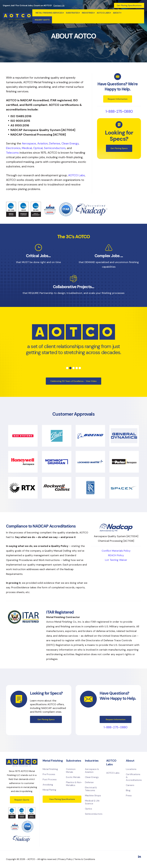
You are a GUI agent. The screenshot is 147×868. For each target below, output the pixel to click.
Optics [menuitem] (89, 809)
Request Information (118, 99)
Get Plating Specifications (129, 5)
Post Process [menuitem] (50, 779)
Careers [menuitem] (130, 785)
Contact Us (59, 5)
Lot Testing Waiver (116, 560)
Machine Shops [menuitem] (93, 795)
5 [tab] (80, 368)
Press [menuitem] (129, 795)
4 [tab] (77, 368)
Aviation (43, 143)
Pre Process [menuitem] (49, 774)
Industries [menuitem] (88, 13)
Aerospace (29, 143)
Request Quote (22, 800)
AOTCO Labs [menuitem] (103, 13)
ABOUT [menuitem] (116, 13)
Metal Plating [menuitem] (49, 790)
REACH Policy (116, 555)
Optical (38, 148)
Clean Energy (70, 143)
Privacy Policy (65, 859)
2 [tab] (70, 368)
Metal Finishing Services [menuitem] (49, 13)
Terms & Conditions (85, 859)
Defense (55, 143)
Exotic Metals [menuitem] (73, 777)
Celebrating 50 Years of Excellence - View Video (73, 381)
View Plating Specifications (62, 799)
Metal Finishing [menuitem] (50, 769)
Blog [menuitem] (128, 790)
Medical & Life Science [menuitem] (92, 802)
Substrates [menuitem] (72, 13)
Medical (27, 148)
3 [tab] (73, 368)
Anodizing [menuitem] (48, 785)
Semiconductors (55, 148)
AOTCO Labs (77, 175)
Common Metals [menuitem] (71, 771)
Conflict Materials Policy (116, 551)
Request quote (42, 20)
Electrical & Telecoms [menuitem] (91, 789)
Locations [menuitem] (131, 769)
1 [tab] (67, 368)
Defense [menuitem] (89, 782)
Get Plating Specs (119, 148)
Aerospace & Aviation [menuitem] (92, 771)
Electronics (13, 148)
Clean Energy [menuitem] (92, 777)
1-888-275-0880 (119, 111)
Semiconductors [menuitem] (94, 814)
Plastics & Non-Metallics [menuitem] (74, 784)
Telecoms (12, 153)
